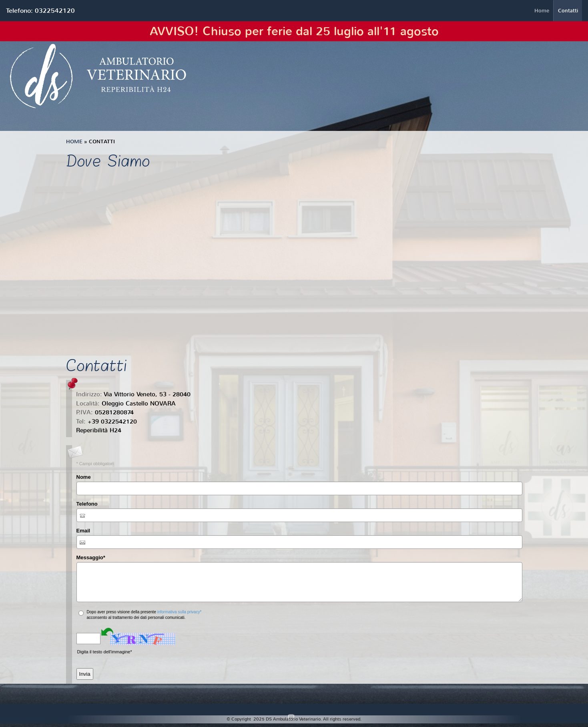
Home (542, 11)
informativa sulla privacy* (180, 612)
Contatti (568, 11)
